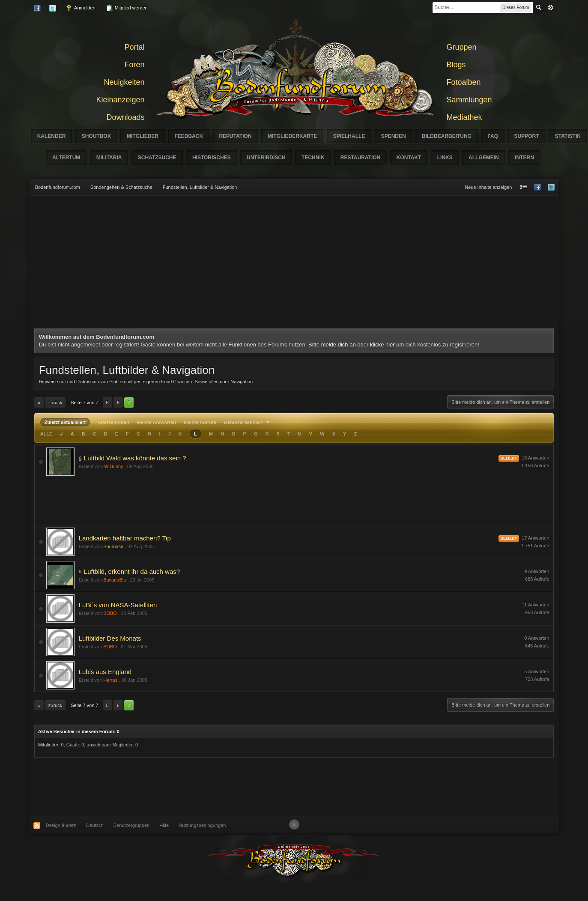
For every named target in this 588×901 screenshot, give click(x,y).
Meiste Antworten (157, 422)
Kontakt (409, 158)
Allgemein (484, 158)
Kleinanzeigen (120, 100)
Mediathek (464, 117)
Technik (313, 158)
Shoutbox (96, 136)
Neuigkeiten (124, 82)
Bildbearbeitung (447, 136)
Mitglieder (143, 136)
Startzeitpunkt (113, 422)
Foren (134, 65)
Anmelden (81, 8)
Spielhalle (349, 136)
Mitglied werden (127, 8)
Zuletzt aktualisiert (65, 422)
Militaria (109, 158)
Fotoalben (464, 82)
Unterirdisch (266, 158)
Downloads (125, 117)
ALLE (46, 434)
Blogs (456, 65)
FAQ (493, 136)
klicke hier (382, 345)
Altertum (66, 158)
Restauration (361, 158)
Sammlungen (469, 100)
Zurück (55, 403)
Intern (524, 158)
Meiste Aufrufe (200, 422)
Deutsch (95, 825)
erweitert (551, 8)
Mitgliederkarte (292, 136)
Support (526, 136)
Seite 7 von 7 (84, 403)
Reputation (235, 136)
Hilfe (164, 825)
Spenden (394, 136)
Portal (134, 47)
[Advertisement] (294, 264)
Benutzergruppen (131, 825)
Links (445, 158)
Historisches (212, 158)
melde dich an (339, 345)
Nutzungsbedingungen (202, 825)
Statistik (568, 136)
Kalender (52, 136)
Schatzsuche (157, 158)
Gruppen (462, 47)
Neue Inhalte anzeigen (488, 187)
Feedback (189, 136)
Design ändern (61, 825)
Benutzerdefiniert (248, 422)
